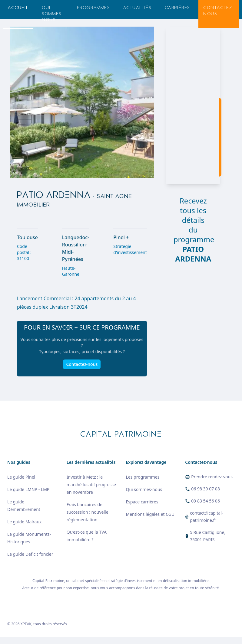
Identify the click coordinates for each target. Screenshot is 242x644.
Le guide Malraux (24, 522)
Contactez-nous (219, 11)
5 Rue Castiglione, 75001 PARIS (208, 536)
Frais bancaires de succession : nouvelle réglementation (88, 512)
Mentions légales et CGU (150, 514)
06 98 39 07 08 (206, 489)
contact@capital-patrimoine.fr (206, 517)
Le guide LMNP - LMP (28, 489)
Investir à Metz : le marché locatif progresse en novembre (91, 485)
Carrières (177, 8)
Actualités (137, 8)
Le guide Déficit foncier (30, 554)
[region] (193, 105)
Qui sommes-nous (53, 14)
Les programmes (143, 477)
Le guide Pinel (21, 477)
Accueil (18, 8)
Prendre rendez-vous (212, 477)
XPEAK (26, 624)
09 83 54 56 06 (206, 501)
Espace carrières (142, 502)
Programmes (93, 8)
